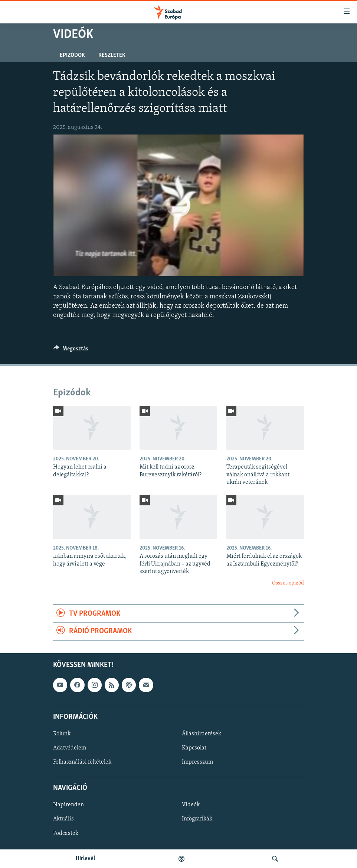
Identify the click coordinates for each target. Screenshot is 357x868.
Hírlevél (85, 859)
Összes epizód (288, 583)
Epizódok (72, 55)
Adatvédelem (70, 748)
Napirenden (68, 805)
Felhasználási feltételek (82, 762)
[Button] (71, 350)
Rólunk (62, 733)
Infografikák (197, 819)
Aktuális (63, 819)
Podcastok (66, 833)
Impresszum (197, 762)
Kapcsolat (194, 748)
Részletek (112, 55)
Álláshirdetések (202, 733)
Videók (191, 805)
